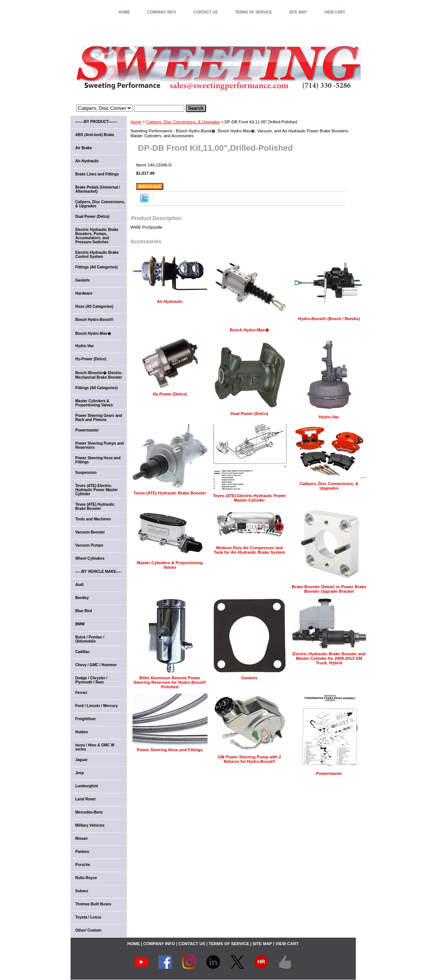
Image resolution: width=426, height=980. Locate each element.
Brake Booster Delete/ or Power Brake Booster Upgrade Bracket (329, 589)
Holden (82, 732)
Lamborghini (87, 786)
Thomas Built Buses (93, 904)
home (124, 12)
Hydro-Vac (329, 417)
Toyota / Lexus (88, 917)
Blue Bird (84, 611)
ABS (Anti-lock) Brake (95, 135)
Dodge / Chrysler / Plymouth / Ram (92, 680)
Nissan (82, 838)
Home (136, 122)
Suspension (86, 473)
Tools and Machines (93, 519)
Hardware (84, 293)
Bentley (82, 598)
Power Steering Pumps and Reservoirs (100, 445)
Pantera (82, 852)
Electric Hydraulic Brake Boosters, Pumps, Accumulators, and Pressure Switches (97, 236)
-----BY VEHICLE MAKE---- (98, 572)
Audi (80, 585)
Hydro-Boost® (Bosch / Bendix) (329, 319)
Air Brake (84, 148)
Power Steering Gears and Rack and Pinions (99, 418)
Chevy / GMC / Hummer (96, 665)
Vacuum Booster (90, 532)
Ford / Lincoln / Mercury (97, 706)
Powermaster (329, 773)
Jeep (80, 773)
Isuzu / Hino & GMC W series (95, 747)
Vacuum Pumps (89, 545)
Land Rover (86, 799)
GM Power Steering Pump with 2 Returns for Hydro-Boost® (249, 759)
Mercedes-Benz (89, 812)
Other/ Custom (88, 930)
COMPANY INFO (162, 12)
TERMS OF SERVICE (253, 12)
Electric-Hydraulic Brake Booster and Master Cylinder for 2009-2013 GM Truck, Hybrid (329, 658)
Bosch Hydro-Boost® (94, 320)
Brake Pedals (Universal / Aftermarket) (98, 189)
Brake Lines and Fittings (97, 174)
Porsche (83, 865)
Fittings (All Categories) (97, 267)
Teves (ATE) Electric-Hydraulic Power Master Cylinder (249, 498)
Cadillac (83, 652)
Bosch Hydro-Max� (249, 330)
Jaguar (82, 760)
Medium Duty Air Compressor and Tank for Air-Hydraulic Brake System (249, 550)
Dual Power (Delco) (249, 414)
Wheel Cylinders (90, 558)
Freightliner (86, 719)
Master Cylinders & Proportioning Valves (170, 565)
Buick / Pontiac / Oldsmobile (90, 639)
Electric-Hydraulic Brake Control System (97, 255)
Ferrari (81, 693)
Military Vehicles (90, 825)
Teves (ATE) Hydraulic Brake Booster (170, 493)
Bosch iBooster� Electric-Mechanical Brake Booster (99, 375)
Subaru (82, 891)
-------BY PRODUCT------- (96, 122)
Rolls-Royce (86, 878)
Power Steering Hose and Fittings (170, 750)
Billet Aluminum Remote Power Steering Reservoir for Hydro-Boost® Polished (170, 682)
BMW (80, 624)
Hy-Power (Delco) (170, 394)
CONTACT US (205, 12)
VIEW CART (334, 12)
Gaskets (249, 678)
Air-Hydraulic (170, 301)
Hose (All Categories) (94, 306)
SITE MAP (298, 12)
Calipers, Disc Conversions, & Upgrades (183, 122)
